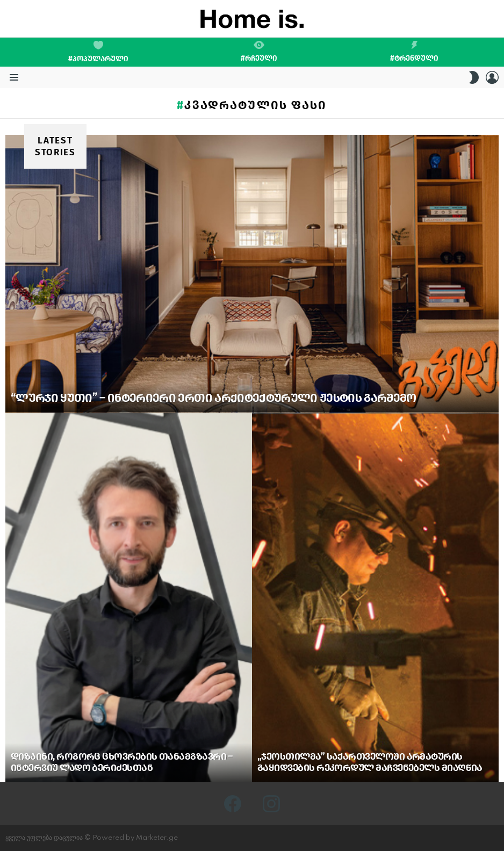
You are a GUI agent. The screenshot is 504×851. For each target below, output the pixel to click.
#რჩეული (259, 52)
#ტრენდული (414, 52)
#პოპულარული (98, 52)
